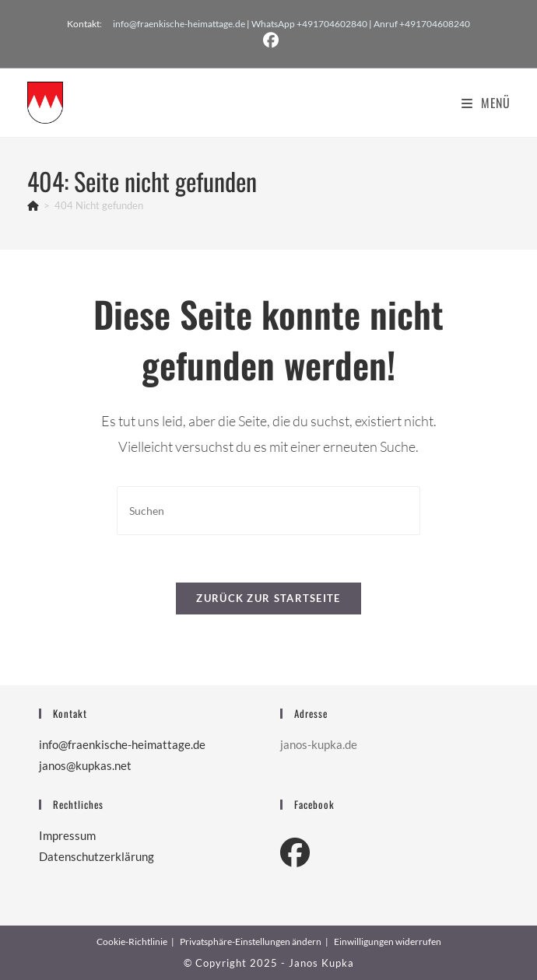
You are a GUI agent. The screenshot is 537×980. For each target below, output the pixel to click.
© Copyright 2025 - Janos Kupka (269, 963)
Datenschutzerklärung (97, 856)
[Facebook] (295, 852)
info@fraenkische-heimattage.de (179, 24)
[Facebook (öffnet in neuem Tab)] (268, 40)
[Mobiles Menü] (486, 103)
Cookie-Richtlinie (132, 941)
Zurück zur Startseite (268, 598)
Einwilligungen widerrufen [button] (388, 941)
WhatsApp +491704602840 (309, 24)
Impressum (67, 835)
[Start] (33, 205)
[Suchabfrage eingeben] (268, 511)
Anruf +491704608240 (422, 24)
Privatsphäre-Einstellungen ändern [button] (251, 941)
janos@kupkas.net (85, 765)
